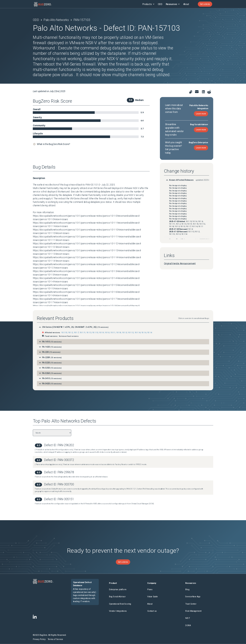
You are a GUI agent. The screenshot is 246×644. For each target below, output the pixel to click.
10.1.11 (83, 333)
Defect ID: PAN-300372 (59, 460)
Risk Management (193, 611)
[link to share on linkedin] (204, 92)
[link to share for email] (197, 92)
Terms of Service (55, 639)
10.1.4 (150, 333)
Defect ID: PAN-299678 (59, 472)
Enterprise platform (118, 590)
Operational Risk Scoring (120, 604)
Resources (173, 4)
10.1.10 (64, 333)
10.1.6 (144, 333)
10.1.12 (131, 333)
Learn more (201, 114)
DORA (188, 625)
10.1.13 (95, 333)
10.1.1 (113, 333)
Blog (187, 590)
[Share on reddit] (209, 92)
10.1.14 (138, 333)
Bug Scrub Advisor (117, 597)
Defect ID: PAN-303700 (59, 484)
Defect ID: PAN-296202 (59, 445)
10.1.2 (71, 333)
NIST (187, 618)
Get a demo (205, 4)
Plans (150, 590)
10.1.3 (124, 333)
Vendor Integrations (118, 611)
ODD (160, 4)
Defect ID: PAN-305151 (59, 499)
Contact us (152, 611)
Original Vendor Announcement (180, 264)
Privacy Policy (39, 639)
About (186, 4)
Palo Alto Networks (56, 20)
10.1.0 (107, 333)
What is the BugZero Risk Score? (54, 144)
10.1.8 (119, 333)
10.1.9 (101, 333)
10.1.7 (76, 333)
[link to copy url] (191, 92)
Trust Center (191, 604)
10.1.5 (89, 333)
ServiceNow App (193, 597)
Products (148, 4)
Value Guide (153, 597)
